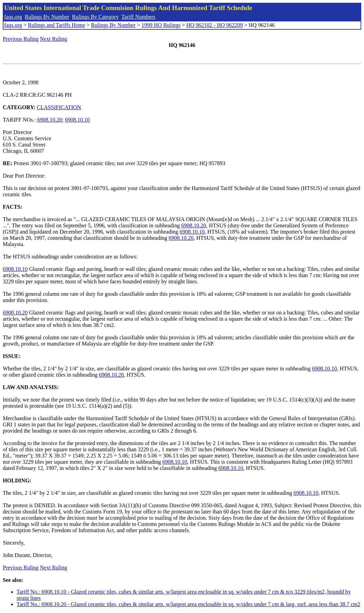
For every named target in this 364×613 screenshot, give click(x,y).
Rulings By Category (95, 17)
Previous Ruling (21, 39)
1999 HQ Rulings (161, 25)
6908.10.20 (50, 120)
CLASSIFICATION (59, 107)
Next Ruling (54, 39)
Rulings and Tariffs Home (57, 25)
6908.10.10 (77, 120)
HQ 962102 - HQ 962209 (214, 25)
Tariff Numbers (138, 17)
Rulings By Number (47, 17)
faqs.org (13, 17)
